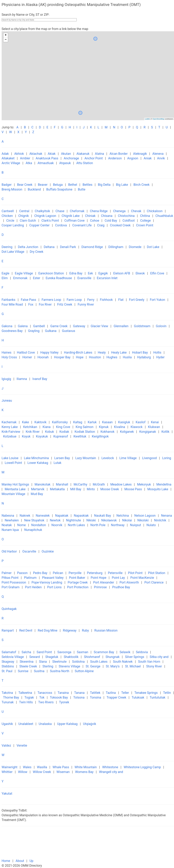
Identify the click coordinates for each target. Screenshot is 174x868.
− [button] (6, 40)
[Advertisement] (88, 844)
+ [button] (6, 35)
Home (6, 861)
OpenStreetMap (159, 119)
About (20, 861)
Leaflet (147, 119)
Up (32, 861)
